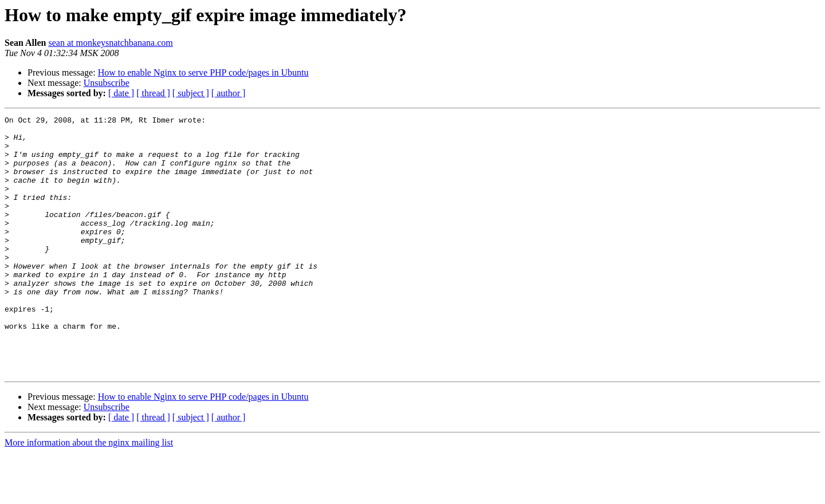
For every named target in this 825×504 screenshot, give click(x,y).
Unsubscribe (107, 83)
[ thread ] (153, 93)
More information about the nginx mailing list (89, 494)
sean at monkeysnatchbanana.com (110, 43)
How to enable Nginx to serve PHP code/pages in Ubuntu (203, 72)
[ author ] (229, 93)
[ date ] (121, 93)
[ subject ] (191, 93)
